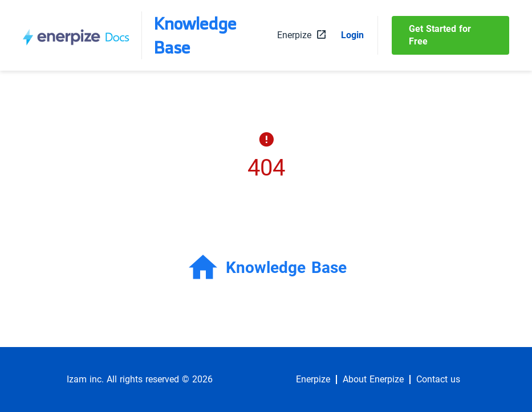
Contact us (438, 380)
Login (352, 35)
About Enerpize (373, 380)
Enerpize (313, 380)
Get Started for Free (440, 35)
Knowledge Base (195, 35)
